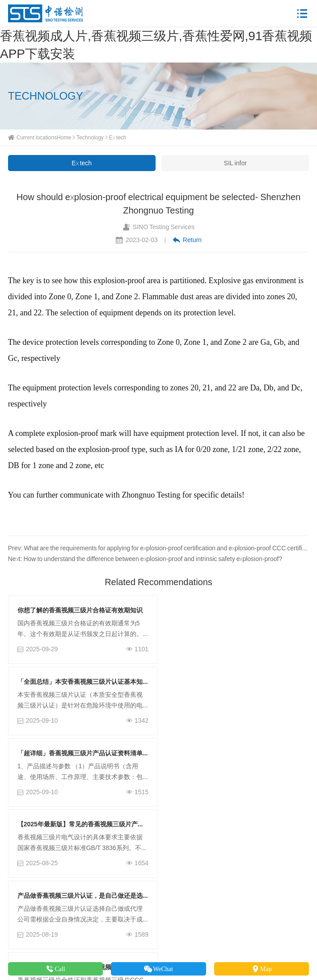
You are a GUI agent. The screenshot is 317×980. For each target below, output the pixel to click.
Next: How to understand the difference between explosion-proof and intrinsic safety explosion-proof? (145, 559)
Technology (90, 137)
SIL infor (235, 163)
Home (64, 137)
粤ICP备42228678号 (242, 943)
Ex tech (118, 137)
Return (187, 240)
